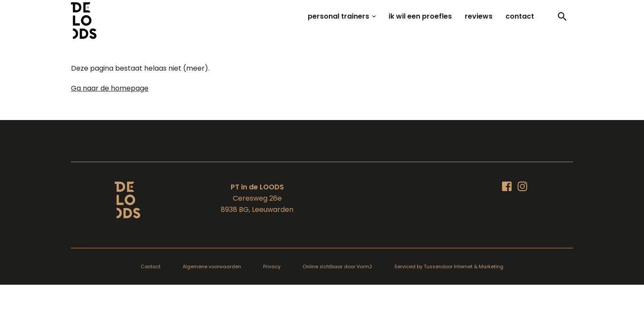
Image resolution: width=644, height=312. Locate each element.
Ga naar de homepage (110, 88)
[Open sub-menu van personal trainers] (374, 16)
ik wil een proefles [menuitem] (420, 16)
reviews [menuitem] (479, 16)
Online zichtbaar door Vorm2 (337, 266)
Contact (151, 266)
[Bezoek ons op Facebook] (507, 186)
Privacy (272, 266)
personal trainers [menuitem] (338, 16)
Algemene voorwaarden (212, 266)
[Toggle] (562, 16)
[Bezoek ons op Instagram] (522, 186)
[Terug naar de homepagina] (127, 200)
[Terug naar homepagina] (84, 21)
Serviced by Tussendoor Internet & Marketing (449, 266)
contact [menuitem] (520, 16)
